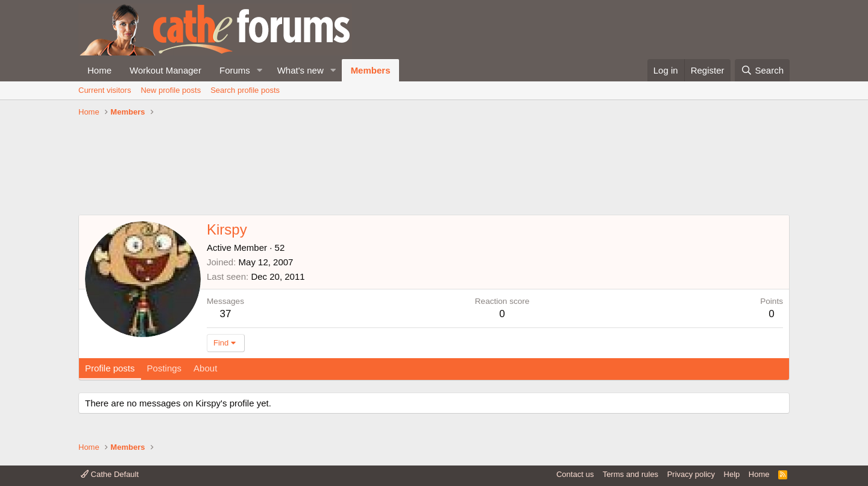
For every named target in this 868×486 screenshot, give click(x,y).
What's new (300, 70)
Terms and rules (631, 474)
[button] (260, 70)
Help (732, 474)
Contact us (575, 474)
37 (226, 314)
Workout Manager (165, 70)
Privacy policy (691, 474)
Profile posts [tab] (110, 368)
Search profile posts (245, 90)
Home (99, 70)
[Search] (762, 70)
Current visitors (105, 90)
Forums (235, 70)
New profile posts (171, 90)
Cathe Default (110, 474)
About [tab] (205, 368)
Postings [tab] (165, 368)
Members (371, 70)
